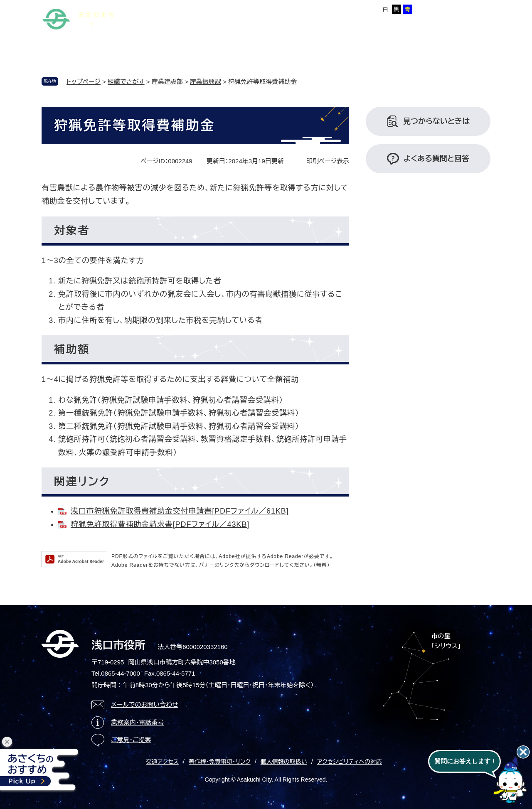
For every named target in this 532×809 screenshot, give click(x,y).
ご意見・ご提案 (131, 740)
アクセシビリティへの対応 (350, 762)
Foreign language (243, 8)
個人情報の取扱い (284, 762)
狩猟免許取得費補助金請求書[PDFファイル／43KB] (160, 524)
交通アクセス (162, 762)
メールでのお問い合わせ (145, 704)
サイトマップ (194, 8)
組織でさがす (126, 82)
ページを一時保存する (462, 9)
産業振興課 (206, 82)
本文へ (160, 8)
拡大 (330, 9)
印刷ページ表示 (328, 161)
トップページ (84, 82)
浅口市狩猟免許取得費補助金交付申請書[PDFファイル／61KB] (180, 511)
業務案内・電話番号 (138, 722)
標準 (314, 9)
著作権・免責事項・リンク (220, 762)
